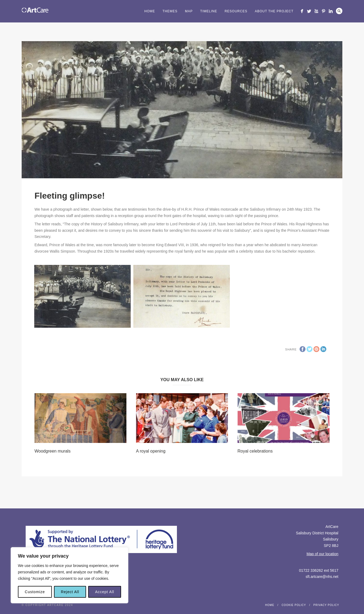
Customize (35, 592)
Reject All (70, 592)
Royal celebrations (255, 451)
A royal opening (151, 451)
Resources (236, 11)
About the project (274, 11)
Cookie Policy (294, 605)
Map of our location (322, 554)
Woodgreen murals (53, 451)
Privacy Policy (326, 605)
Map (189, 11)
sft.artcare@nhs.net (322, 577)
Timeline (209, 11)
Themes (170, 11)
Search (339, 11)
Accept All (105, 592)
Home (150, 11)
